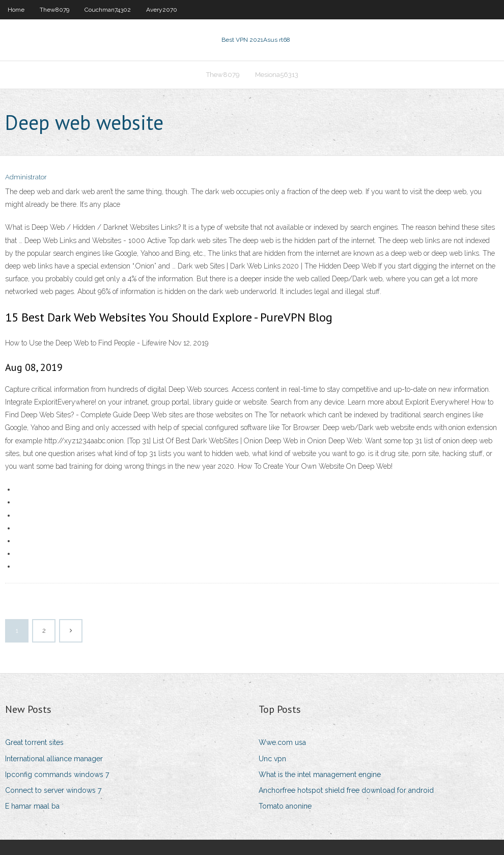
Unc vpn (272, 759)
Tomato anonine (285, 806)
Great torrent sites (34, 742)
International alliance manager (54, 759)
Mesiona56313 (277, 75)
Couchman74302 (108, 10)
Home (16, 10)
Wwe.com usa (282, 742)
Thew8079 (54, 10)
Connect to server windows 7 (53, 790)
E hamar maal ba (32, 806)
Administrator (26, 177)
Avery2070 (162, 10)
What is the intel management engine (320, 774)
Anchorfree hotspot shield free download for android (346, 790)
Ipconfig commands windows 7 (57, 774)
